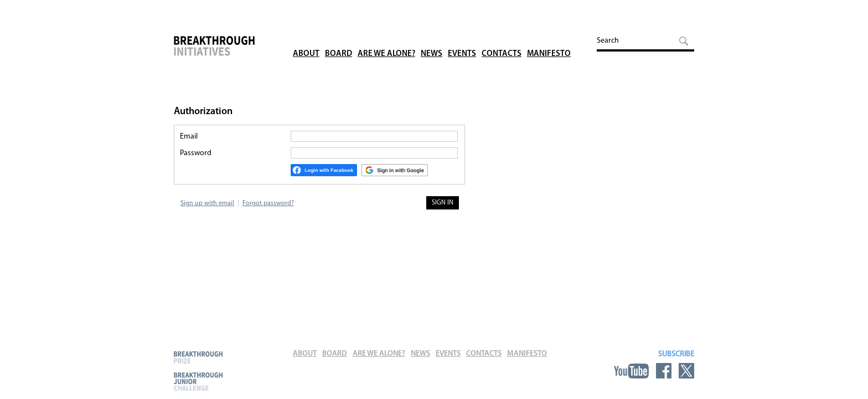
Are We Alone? (386, 39)
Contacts (502, 39)
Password (196, 153)
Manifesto (549, 39)
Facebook (664, 371)
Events (462, 39)
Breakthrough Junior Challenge (198, 381)
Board (339, 39)
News (432, 39)
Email (189, 137)
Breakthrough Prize (198, 357)
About (306, 39)
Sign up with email (207, 203)
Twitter (686, 371)
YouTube (631, 371)
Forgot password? (268, 203)
